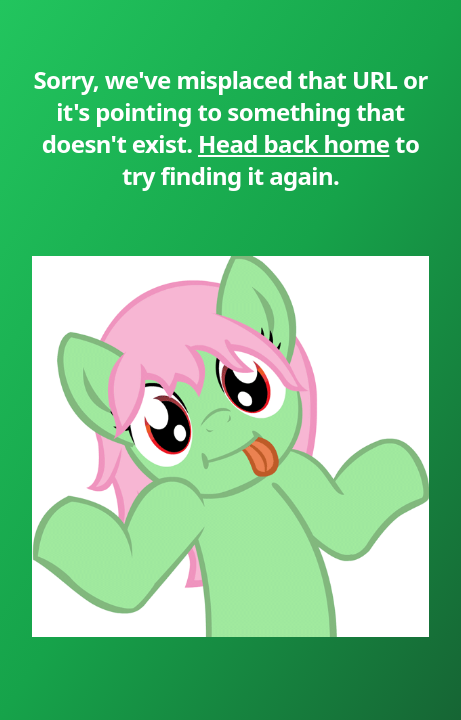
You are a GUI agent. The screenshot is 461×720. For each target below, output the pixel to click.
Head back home (293, 143)
